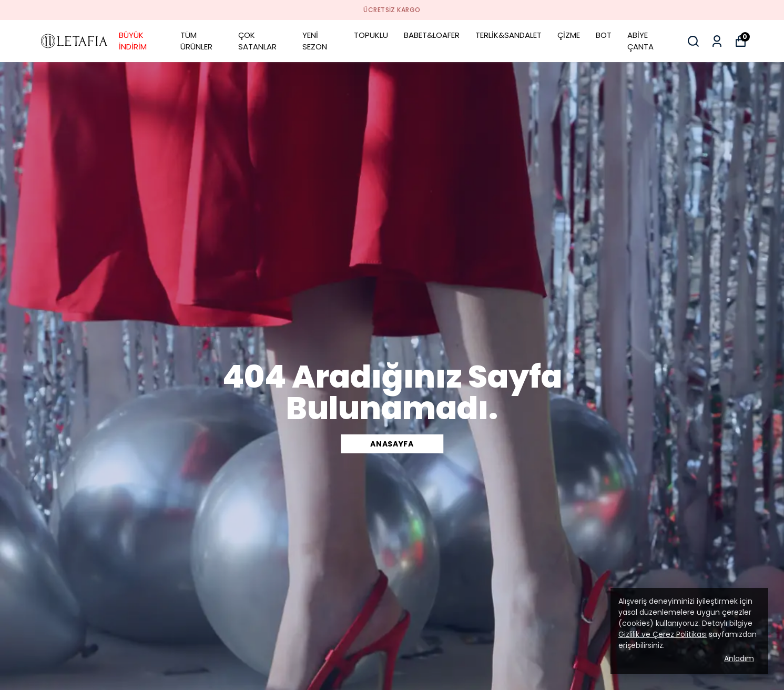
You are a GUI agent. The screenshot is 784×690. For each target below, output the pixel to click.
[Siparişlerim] (717, 41)
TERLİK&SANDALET (508, 35)
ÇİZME (569, 35)
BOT (604, 35)
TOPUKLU (371, 35)
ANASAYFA (392, 444)
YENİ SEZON (315, 41)
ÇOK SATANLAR (257, 41)
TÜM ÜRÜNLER (196, 41)
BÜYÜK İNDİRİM (133, 41)
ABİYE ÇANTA (640, 41)
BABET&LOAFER (432, 35)
